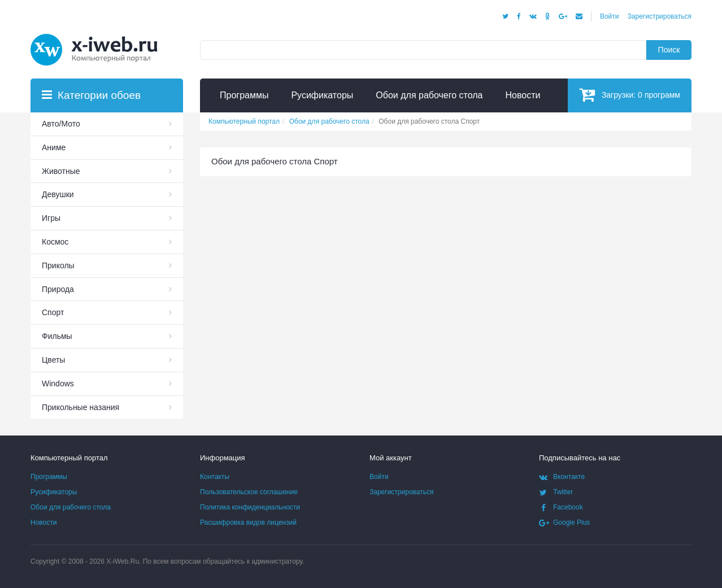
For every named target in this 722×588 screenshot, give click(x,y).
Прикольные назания (81, 407)
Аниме (54, 147)
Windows (58, 384)
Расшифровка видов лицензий (248, 522)
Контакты (215, 477)
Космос (55, 242)
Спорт (53, 312)
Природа (58, 289)
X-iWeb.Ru (123, 561)
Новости (44, 522)
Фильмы (57, 336)
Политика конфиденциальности (250, 507)
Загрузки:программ (630, 95)
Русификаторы (54, 492)
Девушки (58, 194)
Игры (51, 218)
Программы (49, 477)
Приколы (58, 265)
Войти (610, 16)
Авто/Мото (61, 124)
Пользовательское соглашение (249, 492)
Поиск (669, 50)
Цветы (53, 360)
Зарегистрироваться (660, 16)
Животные (61, 171)
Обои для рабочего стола (71, 507)
